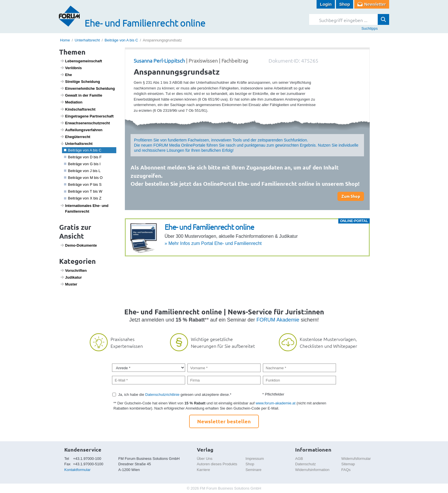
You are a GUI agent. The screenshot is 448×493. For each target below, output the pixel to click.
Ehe (66, 75)
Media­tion (71, 102)
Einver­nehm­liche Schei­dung (87, 88)
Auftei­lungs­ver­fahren (81, 130)
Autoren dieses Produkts (217, 464)
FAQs (346, 470)
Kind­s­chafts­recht (78, 109)
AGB (299, 459)
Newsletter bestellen (224, 421)
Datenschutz (305, 464)
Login (326, 4)
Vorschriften (73, 270)
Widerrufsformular (356, 459)
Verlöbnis (71, 68)
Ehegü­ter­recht (75, 137)
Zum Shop (351, 196)
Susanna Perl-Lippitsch (159, 60)
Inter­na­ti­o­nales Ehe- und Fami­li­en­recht (84, 208)
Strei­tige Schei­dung (80, 81)
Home (65, 40)
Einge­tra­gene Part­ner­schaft (87, 116)
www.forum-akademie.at (276, 403)
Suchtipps (370, 28)
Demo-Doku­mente (78, 245)
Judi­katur (71, 277)
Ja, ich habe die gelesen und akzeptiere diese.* (175, 395)
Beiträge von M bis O (83, 178)
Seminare (253, 470)
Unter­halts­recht (76, 143)
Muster (69, 284)
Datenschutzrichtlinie (162, 395)
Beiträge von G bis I (82, 164)
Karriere (203, 470)
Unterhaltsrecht (87, 40)
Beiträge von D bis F (83, 157)
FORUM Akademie (278, 320)
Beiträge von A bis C (121, 40)
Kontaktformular (77, 470)
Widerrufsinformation (312, 470)
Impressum (255, 459)
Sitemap (348, 464)
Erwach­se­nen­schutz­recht (85, 123)
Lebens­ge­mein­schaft (81, 61)
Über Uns (205, 459)
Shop (345, 4)
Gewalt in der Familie (81, 95)
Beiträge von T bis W (83, 191)
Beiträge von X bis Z (83, 198)
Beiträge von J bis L (82, 171)
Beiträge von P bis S (83, 184)
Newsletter (375, 4)
